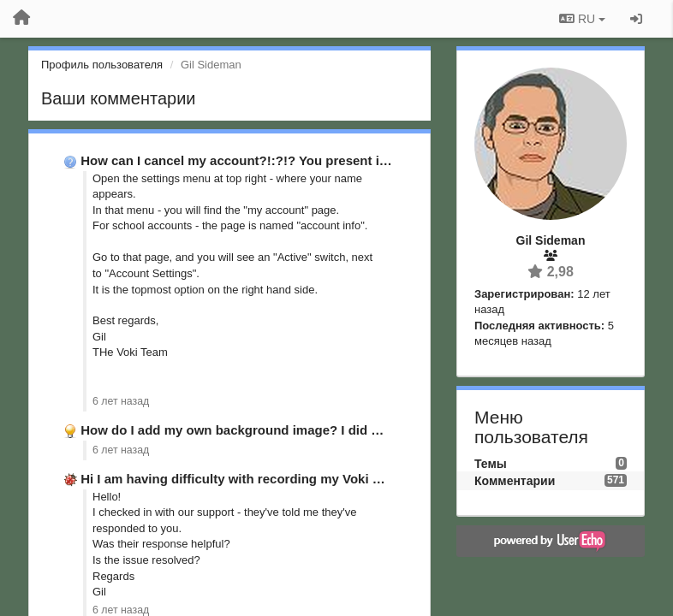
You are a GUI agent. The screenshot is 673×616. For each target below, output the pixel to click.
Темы (491, 464)
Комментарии (515, 481)
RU (582, 19)
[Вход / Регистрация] (636, 19)
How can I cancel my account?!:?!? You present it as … (249, 160)
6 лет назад (121, 401)
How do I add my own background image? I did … (232, 430)
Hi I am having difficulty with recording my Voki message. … (264, 479)
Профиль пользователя (102, 65)
